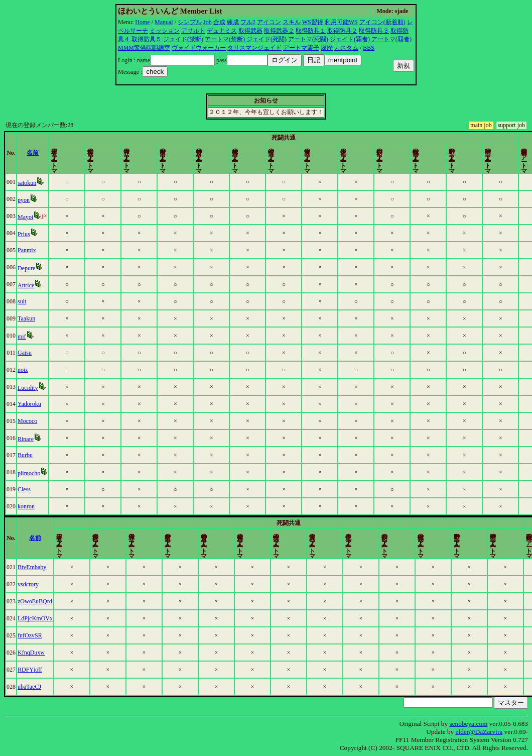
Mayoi (25, 217)
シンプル (190, 22)
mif (22, 337)
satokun (27, 183)
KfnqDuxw (31, 653)
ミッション (165, 31)
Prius (24, 234)
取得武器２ (279, 31)
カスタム (346, 48)
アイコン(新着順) (382, 22)
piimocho (29, 473)
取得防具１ (311, 31)
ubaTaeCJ (29, 687)
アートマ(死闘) (308, 39)
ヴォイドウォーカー (199, 48)
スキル (292, 22)
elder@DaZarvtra (479, 732)
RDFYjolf (30, 670)
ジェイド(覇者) (350, 39)
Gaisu (25, 353)
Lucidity (28, 388)
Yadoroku (29, 404)
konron (26, 506)
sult (22, 301)
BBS (369, 48)
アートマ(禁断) (225, 39)
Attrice (26, 285)
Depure (26, 268)
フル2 (248, 22)
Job (208, 22)
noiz (23, 370)
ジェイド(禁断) (183, 39)
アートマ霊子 (301, 48)
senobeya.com (468, 724)
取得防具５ (147, 39)
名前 (33, 153)
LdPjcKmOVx (35, 618)
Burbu (25, 455)
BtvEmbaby (32, 567)
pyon (24, 200)
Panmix (27, 250)
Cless (24, 489)
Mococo (27, 421)
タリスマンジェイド (254, 48)
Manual (164, 22)
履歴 (327, 48)
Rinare (26, 439)
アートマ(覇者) (391, 39)
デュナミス (222, 31)
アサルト (193, 31)
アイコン (269, 22)
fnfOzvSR (30, 635)
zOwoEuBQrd (35, 601)
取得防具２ (342, 31)
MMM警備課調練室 (144, 48)
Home (142, 22)
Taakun (26, 318)
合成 (219, 22)
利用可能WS (341, 22)
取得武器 (250, 31)
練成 (233, 22)
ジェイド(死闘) (267, 39)
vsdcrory (28, 584)
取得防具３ (374, 31)
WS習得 (313, 22)
